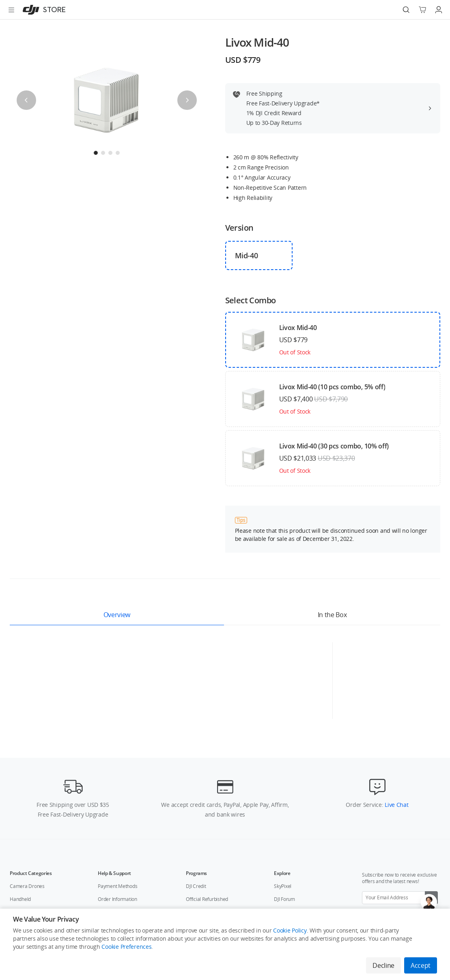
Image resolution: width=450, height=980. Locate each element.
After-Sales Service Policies (127, 870)
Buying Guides (290, 818)
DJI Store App (200, 818)
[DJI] (42, 10)
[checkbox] (259, 255)
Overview (117, 615)
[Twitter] (395, 900)
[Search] (406, 10)
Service (18, 831)
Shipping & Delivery (119, 818)
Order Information (117, 805)
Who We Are (53, 900)
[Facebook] (382, 900)
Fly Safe (282, 831)
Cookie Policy (290, 930)
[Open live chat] (429, 902)
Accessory (21, 844)
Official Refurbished (207, 805)
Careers (119, 900)
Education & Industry (32, 818)
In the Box (332, 615)
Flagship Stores (154, 900)
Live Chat (396, 711)
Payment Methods (117, 792)
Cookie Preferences (126, 947)
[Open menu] (11, 10)
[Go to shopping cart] (422, 10)
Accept (421, 965)
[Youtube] (408, 900)
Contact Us (89, 900)
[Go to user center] (439, 10)
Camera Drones (27, 792)
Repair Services (114, 857)
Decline (383, 965)
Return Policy (112, 831)
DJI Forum (284, 805)
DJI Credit (196, 792)
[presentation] (107, 100)
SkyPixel (283, 792)
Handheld (20, 805)
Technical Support (117, 844)
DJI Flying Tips (289, 844)
